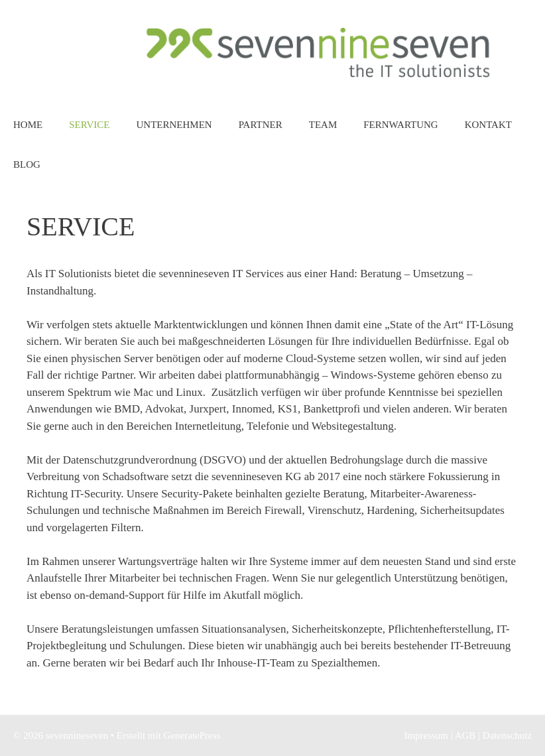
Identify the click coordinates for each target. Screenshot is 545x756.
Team (323, 125)
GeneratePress (192, 735)
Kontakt (488, 125)
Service (89, 125)
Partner (261, 125)
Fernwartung (400, 125)
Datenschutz (507, 735)
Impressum (426, 735)
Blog (27, 164)
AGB (465, 735)
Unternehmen (174, 125)
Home (28, 125)
